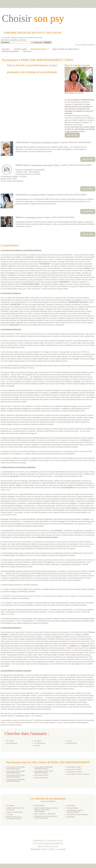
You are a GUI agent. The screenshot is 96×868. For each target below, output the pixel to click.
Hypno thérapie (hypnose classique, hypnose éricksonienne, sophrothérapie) (46, 810)
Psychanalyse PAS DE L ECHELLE (78, 774)
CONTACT (27, 51)
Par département (40, 743)
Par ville (37, 746)
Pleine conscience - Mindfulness (45, 814)
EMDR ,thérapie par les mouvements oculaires (14, 818)
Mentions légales (48, 846)
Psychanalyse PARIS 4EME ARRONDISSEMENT (16, 776)
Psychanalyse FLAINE (74, 769)
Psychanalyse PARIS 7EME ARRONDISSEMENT (44, 772)
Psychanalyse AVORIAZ (74, 772)
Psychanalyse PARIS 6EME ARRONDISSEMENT (44, 768)
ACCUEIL (6, 49)
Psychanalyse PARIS (41, 775)
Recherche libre (71, 743)
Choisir (33, 18)
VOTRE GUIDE (20, 49)
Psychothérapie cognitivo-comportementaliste (75, 811)
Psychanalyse (71, 806)
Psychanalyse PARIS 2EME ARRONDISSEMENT (16, 768)
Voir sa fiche (72, 135)
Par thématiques (12, 743)
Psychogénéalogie (72, 808)
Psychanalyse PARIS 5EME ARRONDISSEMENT (16, 780)
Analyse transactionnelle (14, 812)
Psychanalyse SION (41, 778)
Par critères (10, 741)
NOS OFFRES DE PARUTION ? (66, 49)
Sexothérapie (71, 817)
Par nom (69, 741)
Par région (38, 741)
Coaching (9, 815)
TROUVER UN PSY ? (39, 49)
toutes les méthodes (48, 801)
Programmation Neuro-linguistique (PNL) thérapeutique (46, 817)
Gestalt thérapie (40, 806)
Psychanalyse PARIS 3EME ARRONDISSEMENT (16, 772)
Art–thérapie (10, 806)
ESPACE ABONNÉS (10, 51)
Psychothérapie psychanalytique (77, 815)
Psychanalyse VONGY (74, 767)
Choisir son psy (54, 841)
